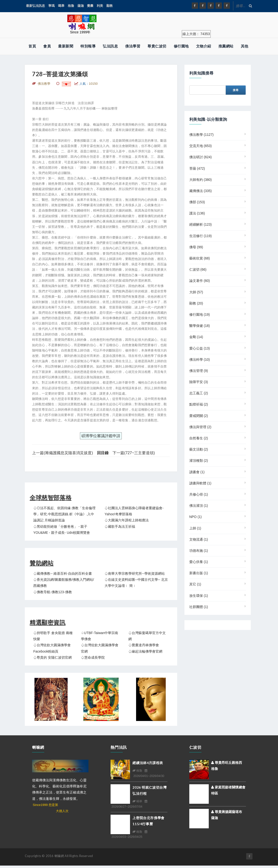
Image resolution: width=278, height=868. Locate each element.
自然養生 (199, 438)
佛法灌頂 (199, 506)
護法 (197, 213)
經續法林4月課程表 (148, 763)
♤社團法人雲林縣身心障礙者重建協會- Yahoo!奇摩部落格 (134, 511)
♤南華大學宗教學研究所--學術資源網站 (135, 573)
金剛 (196, 337)
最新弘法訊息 (35, 6)
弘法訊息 (110, 46)
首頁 (32, 46)
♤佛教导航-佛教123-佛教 (53, 592)
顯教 (110, 6)
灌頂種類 (199, 461)
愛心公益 (200, 348)
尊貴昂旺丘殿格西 (227, 763)
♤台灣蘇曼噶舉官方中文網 (147, 636)
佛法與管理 (200, 427)
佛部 (197, 202)
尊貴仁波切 (157, 46)
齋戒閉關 (199, 416)
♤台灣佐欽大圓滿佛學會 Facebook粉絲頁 (52, 648)
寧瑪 (52, 6)
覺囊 (90, 6)
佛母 (196, 247)
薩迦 (81, 6)
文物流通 (199, 539)
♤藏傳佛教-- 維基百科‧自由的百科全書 (63, 573)
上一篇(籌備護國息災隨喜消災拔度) (63, 453)
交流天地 (201, 146)
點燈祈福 (199, 404)
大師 (196, 292)
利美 (100, 6)
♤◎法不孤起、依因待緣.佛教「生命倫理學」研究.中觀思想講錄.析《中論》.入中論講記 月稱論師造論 (64, 514)
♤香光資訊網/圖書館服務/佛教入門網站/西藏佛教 (64, 583)
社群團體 (199, 607)
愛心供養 (199, 562)
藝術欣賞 (200, 258)
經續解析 (201, 224)
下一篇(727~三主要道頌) (134, 453)
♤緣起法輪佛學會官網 (145, 651)
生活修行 (201, 236)
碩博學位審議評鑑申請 (101, 436)
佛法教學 (201, 135)
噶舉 (61, 6)
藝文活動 (199, 449)
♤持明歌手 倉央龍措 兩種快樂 (53, 636)
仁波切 (198, 269)
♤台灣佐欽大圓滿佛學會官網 (100, 648)
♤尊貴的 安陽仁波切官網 (52, 657)
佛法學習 (133, 46)
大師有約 (201, 180)
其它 (195, 584)
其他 (245, 46)
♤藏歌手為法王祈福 (120, 526)
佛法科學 (200, 360)
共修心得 (199, 494)
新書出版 (199, 573)
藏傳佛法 (201, 191)
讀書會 (197, 472)
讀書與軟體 (200, 483)
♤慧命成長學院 (93, 657)
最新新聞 (66, 46)
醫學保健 (200, 326)
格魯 (71, 6)
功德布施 (199, 551)
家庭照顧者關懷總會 (228, 787)
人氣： (89, 84)
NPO (195, 517)
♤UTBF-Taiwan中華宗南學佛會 (100, 636)
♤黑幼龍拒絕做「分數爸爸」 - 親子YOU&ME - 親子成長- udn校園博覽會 (62, 530)
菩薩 (197, 168)
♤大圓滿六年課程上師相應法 (127, 520)
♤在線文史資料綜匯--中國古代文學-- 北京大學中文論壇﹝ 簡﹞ (136, 583)
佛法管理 (199, 371)
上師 (195, 528)
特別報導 (88, 46)
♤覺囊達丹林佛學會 (144, 645)
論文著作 (200, 281)
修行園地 (181, 46)
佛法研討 (201, 157)
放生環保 (199, 596)
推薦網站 (226, 46)
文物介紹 (204, 46)
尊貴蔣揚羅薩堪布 (227, 812)
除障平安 (199, 382)
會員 (47, 46)
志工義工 (199, 393)
